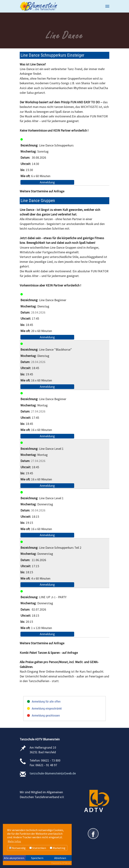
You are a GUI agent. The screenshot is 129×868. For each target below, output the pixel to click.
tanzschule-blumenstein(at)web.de (53, 773)
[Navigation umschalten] (107, 6)
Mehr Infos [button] (14, 841)
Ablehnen (60, 858)
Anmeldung (47, 182)
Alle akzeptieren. (14, 858)
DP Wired (66, 863)
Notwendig (17, 848)
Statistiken (38, 848)
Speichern (37, 858)
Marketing (58, 848)
